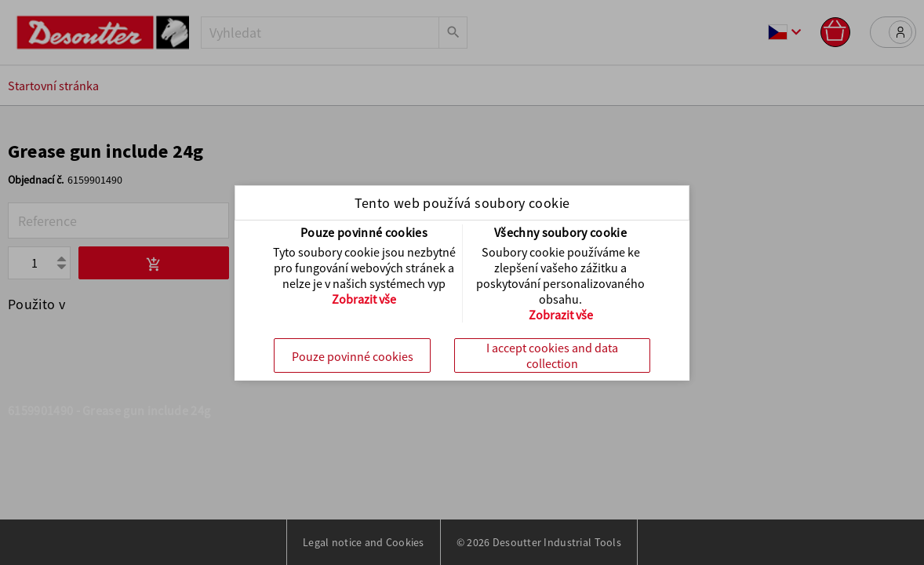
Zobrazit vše (364, 299)
